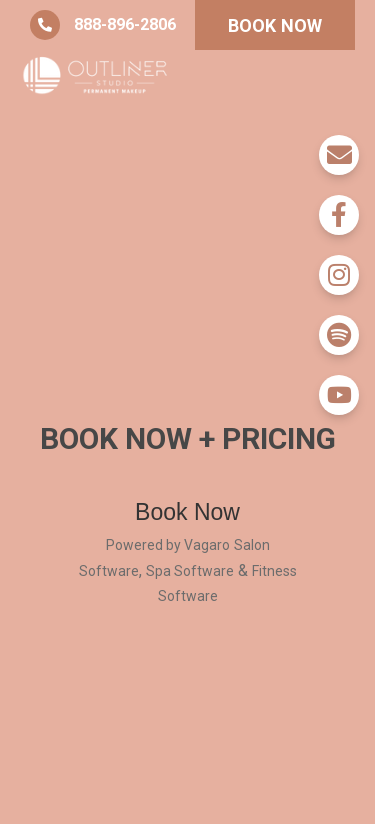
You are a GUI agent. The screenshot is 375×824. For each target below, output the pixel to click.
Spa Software (190, 571)
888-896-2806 (103, 25)
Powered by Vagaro (168, 545)
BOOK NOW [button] (275, 25)
